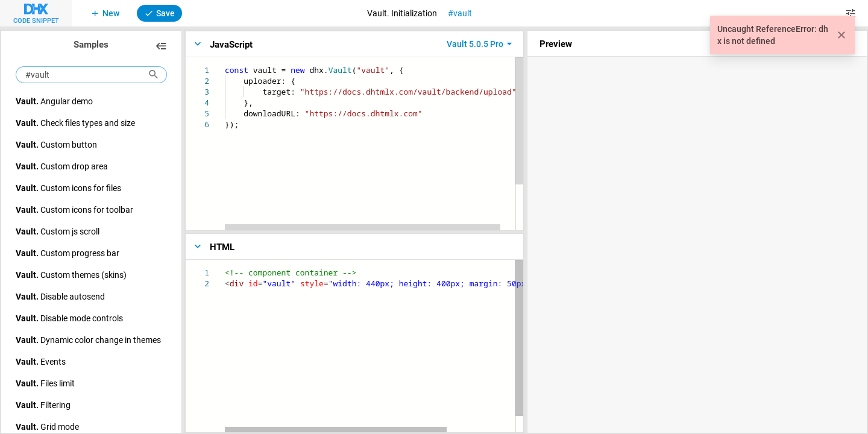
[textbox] (225, 65)
